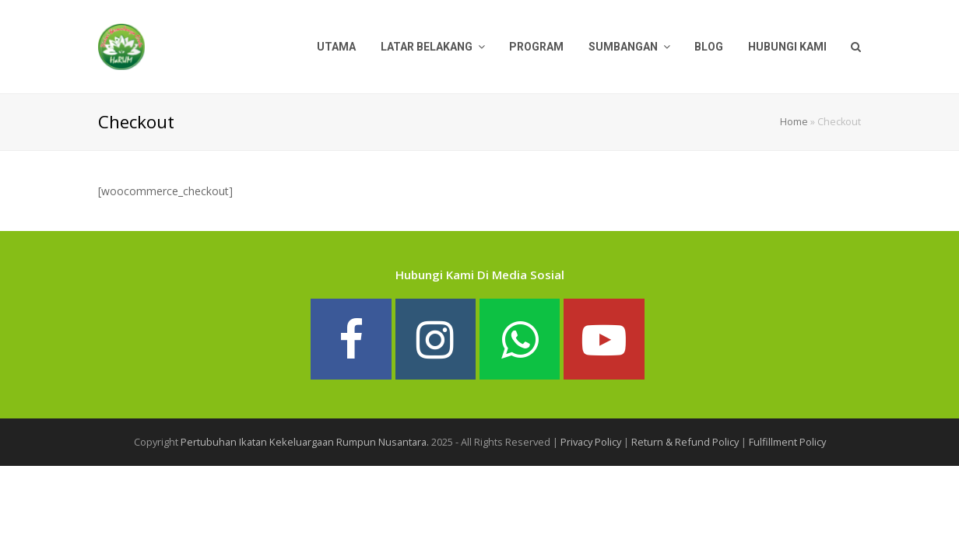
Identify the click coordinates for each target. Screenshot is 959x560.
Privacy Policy (591, 442)
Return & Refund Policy (685, 442)
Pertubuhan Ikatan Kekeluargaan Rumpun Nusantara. (305, 442)
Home (794, 122)
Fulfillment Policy (787, 442)
